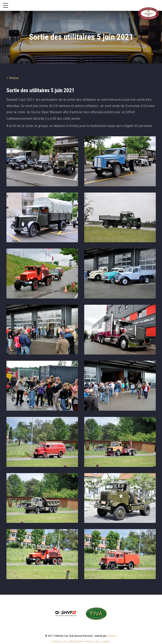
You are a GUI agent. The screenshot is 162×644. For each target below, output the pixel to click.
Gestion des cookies (98, 642)
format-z (112, 636)
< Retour (13, 78)
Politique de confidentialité (68, 642)
